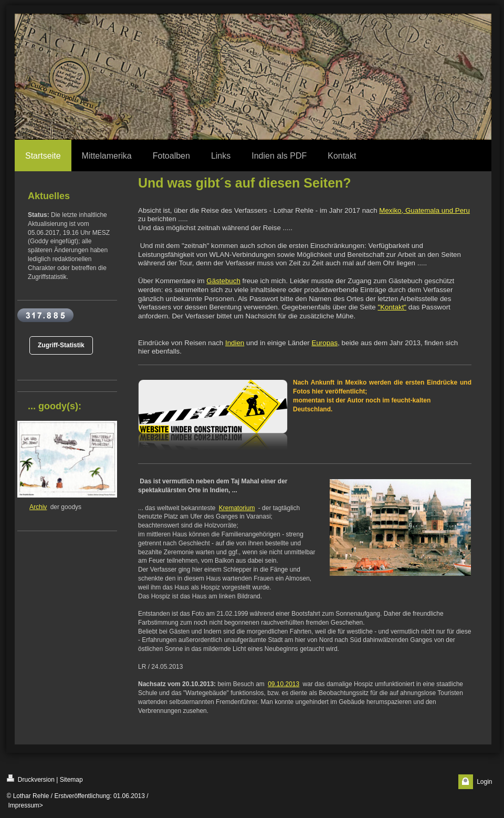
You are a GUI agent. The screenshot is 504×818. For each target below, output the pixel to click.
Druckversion (31, 779)
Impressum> (26, 805)
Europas (325, 343)
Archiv (38, 507)
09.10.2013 (283, 684)
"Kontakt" (392, 307)
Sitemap (71, 780)
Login (484, 782)
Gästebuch (223, 281)
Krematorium (237, 508)
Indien (235, 343)
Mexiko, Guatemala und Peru (424, 210)
